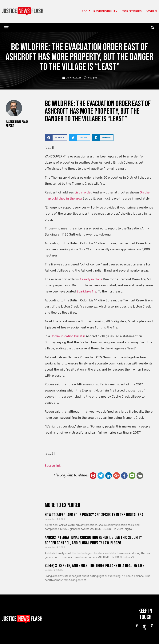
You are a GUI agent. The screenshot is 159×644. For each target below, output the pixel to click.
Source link (53, 466)
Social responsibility (100, 11)
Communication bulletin (68, 336)
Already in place (91, 279)
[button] (6, 28)
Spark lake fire (86, 291)
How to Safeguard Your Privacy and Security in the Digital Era (94, 515)
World (152, 11)
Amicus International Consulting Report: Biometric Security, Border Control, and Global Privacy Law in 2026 (94, 540)
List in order (83, 192)
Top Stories (132, 11)
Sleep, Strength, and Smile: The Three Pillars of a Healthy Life (95, 566)
